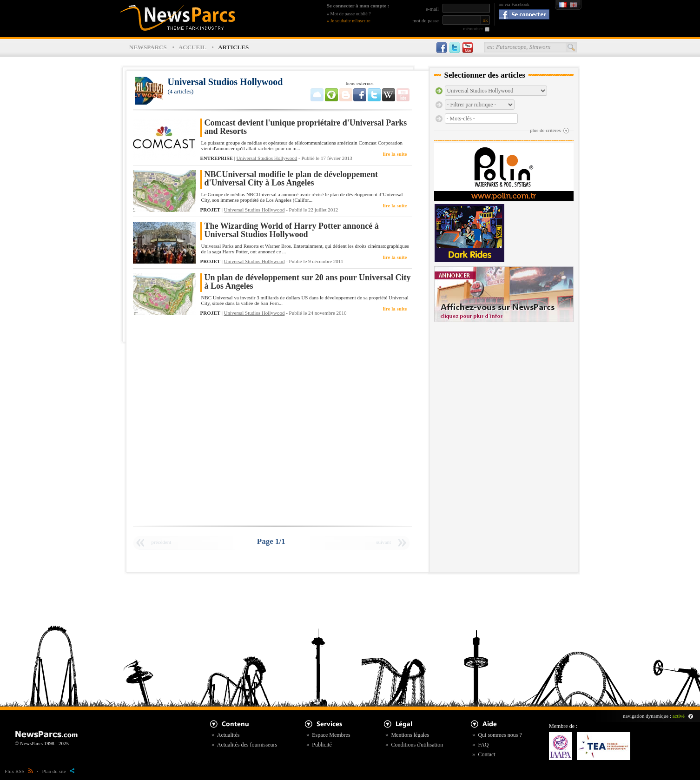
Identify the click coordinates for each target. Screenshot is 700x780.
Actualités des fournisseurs (247, 745)
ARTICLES (233, 47)
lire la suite (395, 154)
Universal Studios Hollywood (267, 158)
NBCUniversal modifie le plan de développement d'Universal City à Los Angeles (291, 179)
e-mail (432, 9)
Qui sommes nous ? (500, 735)
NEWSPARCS (148, 47)
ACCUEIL (192, 47)
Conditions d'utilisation (417, 745)
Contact (486, 754)
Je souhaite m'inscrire (350, 21)
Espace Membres (331, 735)
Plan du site (58, 771)
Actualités (228, 735)
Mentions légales (410, 735)
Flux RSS (19, 771)
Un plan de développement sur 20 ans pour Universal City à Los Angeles (308, 282)
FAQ (483, 745)
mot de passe (426, 20)
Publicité (322, 745)
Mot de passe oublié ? (351, 14)
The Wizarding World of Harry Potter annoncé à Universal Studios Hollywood (292, 230)
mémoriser (473, 29)
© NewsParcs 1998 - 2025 (42, 743)
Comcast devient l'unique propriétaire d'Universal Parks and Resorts (306, 127)
